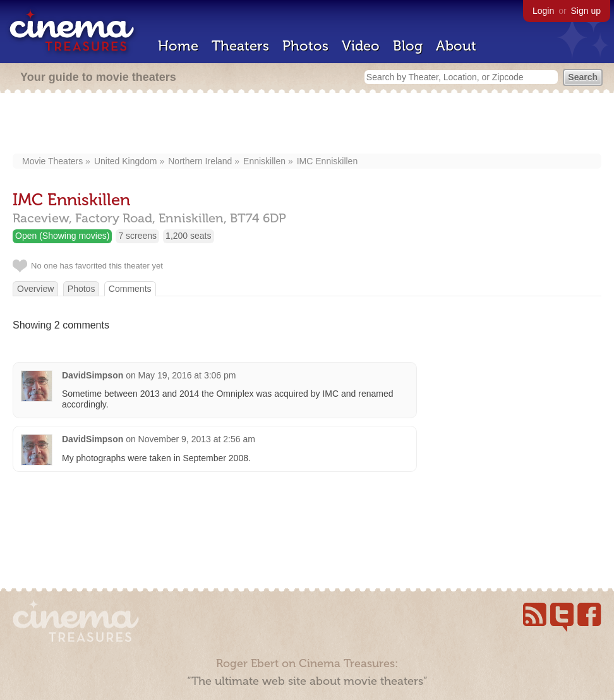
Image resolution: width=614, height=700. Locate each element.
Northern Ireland (200, 161)
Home (178, 46)
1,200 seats (188, 236)
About (456, 46)
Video (361, 46)
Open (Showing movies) (62, 236)
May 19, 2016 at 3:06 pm (187, 375)
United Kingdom (126, 161)
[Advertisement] (307, 124)
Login (543, 11)
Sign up (586, 11)
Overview (35, 289)
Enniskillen (264, 161)
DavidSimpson (93, 375)
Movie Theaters (52, 161)
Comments (130, 289)
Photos (305, 46)
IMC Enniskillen (327, 161)
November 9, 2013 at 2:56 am (197, 439)
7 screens (137, 236)
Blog (408, 46)
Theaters (240, 46)
